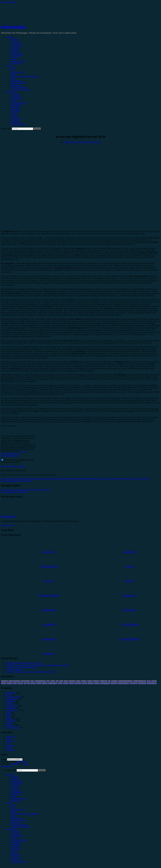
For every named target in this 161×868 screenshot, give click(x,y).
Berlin (32, 681)
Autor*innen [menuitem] (11, 829)
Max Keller (15, 120)
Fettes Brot (73, 479)
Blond (48, 681)
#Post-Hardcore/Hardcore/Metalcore (25, 76)
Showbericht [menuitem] (16, 785)
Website (4, 466)
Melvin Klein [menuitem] (16, 860)
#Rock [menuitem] (13, 805)
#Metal (13, 74)
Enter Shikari (104, 681)
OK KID (110, 479)
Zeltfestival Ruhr (152, 683)
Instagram (21, 466)
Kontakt (9, 748)
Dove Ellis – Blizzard (14, 670)
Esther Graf (114, 681)
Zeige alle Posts (7, 525)
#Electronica (16, 85)
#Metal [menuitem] (13, 812)
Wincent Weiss (142, 683)
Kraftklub (20, 683)
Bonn (57, 681)
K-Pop (15, 683)
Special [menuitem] (13, 796)
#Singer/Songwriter (18, 83)
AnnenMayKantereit (9, 479)
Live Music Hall (53, 683)
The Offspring (139, 479)
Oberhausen (78, 683)
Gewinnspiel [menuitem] (16, 790)
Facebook (12, 466)
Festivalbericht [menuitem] (16, 783)
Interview (14, 50)
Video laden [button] (15, 462)
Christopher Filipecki (19, 103)
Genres (9, 66)
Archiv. (4, 759)
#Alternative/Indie (18, 72)
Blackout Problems (24, 479)
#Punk (13, 79)
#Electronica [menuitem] (16, 823)
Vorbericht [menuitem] (15, 779)
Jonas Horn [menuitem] (15, 847)
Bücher (9, 695)
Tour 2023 (97, 683)
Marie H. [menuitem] (14, 853)
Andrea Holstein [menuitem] (17, 836)
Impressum (10, 741)
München (66, 683)
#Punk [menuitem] (13, 816)
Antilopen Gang (25, 681)
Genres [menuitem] (9, 803)
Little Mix (45, 683)
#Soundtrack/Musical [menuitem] (19, 825)
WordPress (15, 764)
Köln (25, 683)
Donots (78, 681)
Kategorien (10, 37)
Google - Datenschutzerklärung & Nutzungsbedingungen (14, 453)
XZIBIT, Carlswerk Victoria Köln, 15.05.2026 (24, 663)
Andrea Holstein (17, 98)
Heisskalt (4, 683)
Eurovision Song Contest (125, 681)
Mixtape (9, 714)
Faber (49, 479)
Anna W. (14, 100)
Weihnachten (133, 683)
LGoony (39, 683)
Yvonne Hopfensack (18, 124)
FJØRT (149, 681)
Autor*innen (11, 92)
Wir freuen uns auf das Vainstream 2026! (22, 667)
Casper (61, 681)
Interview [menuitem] (14, 788)
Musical (60, 683)
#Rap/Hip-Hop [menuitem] (16, 818)
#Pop (13, 70)
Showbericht (16, 48)
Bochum (53, 681)
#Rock (13, 68)
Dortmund (84, 681)
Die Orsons (36, 479)
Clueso (66, 681)
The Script (90, 683)
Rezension (15, 39)
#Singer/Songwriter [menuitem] (18, 820)
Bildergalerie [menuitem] (16, 801)
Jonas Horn (15, 109)
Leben (8, 712)
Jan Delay (103, 479)
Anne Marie (4, 681)
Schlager (84, 683)
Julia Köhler (15, 111)
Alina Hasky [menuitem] (15, 833)
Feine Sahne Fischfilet (60, 479)
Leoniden (33, 683)
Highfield (81, 479)
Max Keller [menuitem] (15, 857)
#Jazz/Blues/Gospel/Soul (20, 90)
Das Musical (72, 681)
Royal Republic (119, 479)
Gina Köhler (15, 107)
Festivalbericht (16, 46)
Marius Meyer (16, 118)
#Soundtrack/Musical (19, 87)
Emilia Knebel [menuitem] (16, 842)
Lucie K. (14, 113)
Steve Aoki (130, 479)
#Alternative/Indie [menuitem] (18, 809)
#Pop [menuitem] (13, 807)
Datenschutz (11, 737)
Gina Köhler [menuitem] (15, 844)
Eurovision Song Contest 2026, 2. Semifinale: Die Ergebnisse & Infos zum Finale (37, 665)
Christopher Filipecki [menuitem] (19, 840)
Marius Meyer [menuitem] (16, 855)
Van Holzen (114, 683)
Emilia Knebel (16, 105)
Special (13, 59)
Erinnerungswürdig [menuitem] (18, 799)
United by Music (105, 683)
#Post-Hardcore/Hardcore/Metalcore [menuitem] (25, 814)
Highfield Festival (92, 479)
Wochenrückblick (13, 728)
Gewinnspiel (16, 52)
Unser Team (15, 94)
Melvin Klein (16, 122)
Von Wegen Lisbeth (24, 481)
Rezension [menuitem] (15, 777)
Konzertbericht (16, 44)
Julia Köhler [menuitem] (15, 849)
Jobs (7, 743)
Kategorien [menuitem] (10, 775)
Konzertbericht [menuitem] (16, 781)
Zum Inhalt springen (9, 2)
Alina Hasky (15, 96)
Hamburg (154, 681)
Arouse (25, 764)
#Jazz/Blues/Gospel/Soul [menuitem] (20, 827)
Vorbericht (15, 42)
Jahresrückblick (17, 55)
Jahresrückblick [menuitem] (17, 792)
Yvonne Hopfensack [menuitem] (18, 862)
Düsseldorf (96, 681)
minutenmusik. (13, 27)
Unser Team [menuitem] (15, 831)
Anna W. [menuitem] (14, 838)
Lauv (28, 683)
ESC (109, 681)
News (8, 717)
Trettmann (12, 481)
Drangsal (44, 479)
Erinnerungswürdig (18, 61)
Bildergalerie (16, 63)
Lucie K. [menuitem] (14, 851)
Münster (71, 683)
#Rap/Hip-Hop (16, 81)
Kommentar (15, 57)
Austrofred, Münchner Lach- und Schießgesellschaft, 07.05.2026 (31, 672)
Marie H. (14, 116)
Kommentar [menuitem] (15, 794)
